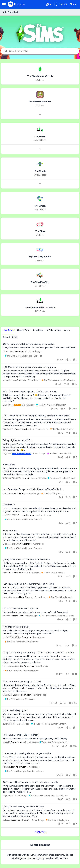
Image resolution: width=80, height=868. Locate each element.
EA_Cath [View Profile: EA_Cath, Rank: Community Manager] (7, 454)
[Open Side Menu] (4, 4)
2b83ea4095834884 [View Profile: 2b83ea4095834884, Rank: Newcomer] (12, 478)
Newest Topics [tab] (24, 330)
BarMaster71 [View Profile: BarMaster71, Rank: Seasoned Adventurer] (9, 429)
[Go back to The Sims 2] (40, 206)
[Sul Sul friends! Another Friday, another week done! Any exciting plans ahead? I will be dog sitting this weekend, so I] (40, 447)
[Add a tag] (14, 337)
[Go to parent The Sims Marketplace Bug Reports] (58, 380)
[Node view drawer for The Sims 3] (40, 184)
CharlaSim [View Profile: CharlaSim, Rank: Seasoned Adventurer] (8, 695)
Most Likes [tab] (38, 330)
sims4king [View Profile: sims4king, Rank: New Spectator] (8, 380)
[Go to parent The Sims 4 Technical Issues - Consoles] (23, 356)
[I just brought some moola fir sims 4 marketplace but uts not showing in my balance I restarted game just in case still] (40, 374)
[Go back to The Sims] (40, 231)
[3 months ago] (35, 352)
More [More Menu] (67, 330)
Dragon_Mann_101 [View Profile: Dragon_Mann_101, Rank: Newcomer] (11, 544)
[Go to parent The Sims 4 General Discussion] (51, 405)
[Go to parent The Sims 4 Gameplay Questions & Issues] (24, 771)
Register (63, 4)
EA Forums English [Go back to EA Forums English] (11, 12)
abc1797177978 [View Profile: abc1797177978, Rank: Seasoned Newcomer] (10, 515)
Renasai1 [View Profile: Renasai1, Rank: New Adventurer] (7, 767)
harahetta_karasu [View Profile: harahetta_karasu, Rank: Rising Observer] (11, 597)
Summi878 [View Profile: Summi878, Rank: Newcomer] (8, 616)
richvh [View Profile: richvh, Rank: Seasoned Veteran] (6, 494)
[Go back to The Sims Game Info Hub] (40, 76)
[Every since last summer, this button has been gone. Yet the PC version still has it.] (40, 348)
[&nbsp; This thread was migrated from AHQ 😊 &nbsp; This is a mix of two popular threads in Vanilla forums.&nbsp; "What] (40, 398)
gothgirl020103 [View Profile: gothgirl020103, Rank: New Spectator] (10, 637)
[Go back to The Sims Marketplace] (40, 102)
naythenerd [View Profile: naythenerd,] (8, 796)
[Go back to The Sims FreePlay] (40, 282)
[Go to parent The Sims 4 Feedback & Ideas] (61, 478)
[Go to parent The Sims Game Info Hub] (59, 454)
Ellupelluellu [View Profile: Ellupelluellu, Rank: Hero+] (8, 405)
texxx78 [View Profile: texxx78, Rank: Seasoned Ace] (7, 742)
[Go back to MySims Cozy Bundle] (40, 257)
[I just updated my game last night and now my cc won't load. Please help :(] (40, 612)
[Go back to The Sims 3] (40, 171)
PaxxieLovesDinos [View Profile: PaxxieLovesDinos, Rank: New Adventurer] (11, 666)
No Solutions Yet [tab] (53, 330)
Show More (40, 832)
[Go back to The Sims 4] (40, 136)
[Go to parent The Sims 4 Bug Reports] (61, 429)
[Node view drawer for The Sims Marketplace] (40, 114)
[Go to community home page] (16, 4)
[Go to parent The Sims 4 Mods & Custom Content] (56, 616)
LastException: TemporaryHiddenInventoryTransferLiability (33, 489)
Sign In (73, 4)
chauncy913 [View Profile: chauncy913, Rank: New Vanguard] (8, 351)
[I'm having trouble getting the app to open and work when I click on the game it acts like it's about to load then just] (40, 789)
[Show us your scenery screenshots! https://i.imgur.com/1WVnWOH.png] (40, 739)
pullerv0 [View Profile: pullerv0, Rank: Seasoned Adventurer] (7, 820)
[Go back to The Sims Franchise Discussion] (40, 308)
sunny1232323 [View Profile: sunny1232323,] (9, 724)
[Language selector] (48, 4)
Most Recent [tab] (9, 330)
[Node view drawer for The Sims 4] (40, 149)
